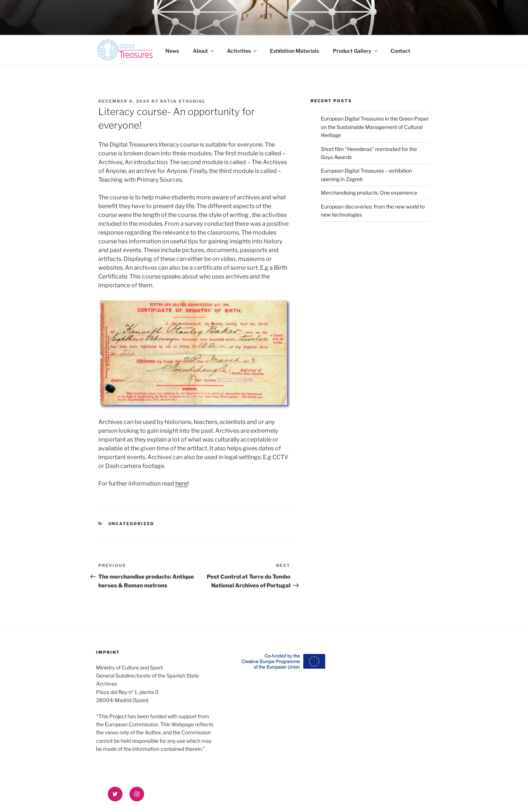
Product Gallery (356, 51)
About (204, 51)
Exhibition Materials (294, 51)
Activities (242, 51)
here (181, 483)
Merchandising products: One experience (370, 193)
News (172, 51)
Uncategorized (131, 524)
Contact (400, 51)
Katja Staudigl (183, 101)
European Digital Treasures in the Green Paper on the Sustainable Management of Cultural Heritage (375, 127)
